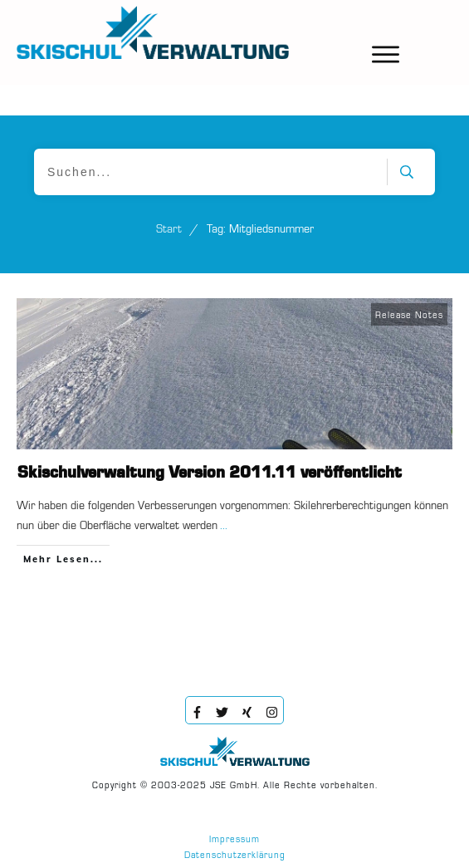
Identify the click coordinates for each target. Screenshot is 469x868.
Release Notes (409, 316)
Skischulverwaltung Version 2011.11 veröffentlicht (210, 473)
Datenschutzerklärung (235, 856)
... (224, 526)
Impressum (234, 840)
